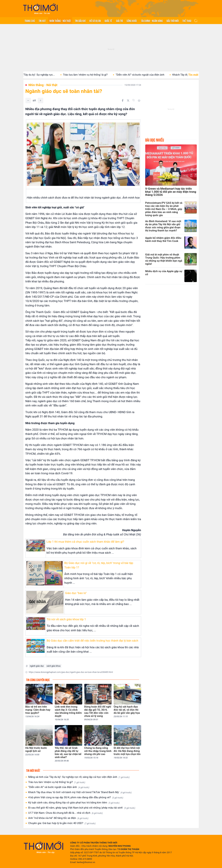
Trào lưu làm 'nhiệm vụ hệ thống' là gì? (93, 75)
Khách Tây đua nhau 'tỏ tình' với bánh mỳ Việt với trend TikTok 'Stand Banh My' (80, 792)
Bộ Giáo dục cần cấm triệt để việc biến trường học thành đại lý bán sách (92, 641)
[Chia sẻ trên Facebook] (123, 100)
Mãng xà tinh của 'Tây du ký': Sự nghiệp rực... (37, 75)
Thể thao (187, 21)
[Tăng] (41, 100)
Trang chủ (30, 21)
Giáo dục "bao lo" (76, 593)
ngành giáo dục (37, 666)
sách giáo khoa (53, 666)
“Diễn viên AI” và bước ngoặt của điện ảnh (148, 75)
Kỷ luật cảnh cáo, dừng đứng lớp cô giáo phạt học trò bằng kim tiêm (74, 803)
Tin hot (42, 21)
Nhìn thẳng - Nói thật (60, 21)
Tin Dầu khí (80, 21)
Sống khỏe (132, 21)
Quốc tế (108, 21)
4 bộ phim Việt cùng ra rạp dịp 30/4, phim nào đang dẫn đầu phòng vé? (76, 797)
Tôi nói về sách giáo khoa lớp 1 (66, 619)
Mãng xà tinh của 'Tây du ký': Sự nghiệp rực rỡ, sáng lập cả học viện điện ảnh (79, 777)
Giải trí (119, 21)
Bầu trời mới (173, 21)
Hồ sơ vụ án (95, 21)
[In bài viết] (139, 100)
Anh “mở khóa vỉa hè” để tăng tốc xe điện (58, 818)
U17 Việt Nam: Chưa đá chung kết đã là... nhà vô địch (66, 813)
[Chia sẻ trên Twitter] (128, 100)
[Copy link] (134, 100)
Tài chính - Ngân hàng (152, 21)
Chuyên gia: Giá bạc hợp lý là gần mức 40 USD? (62, 823)
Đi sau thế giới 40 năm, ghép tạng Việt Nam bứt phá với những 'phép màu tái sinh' (82, 808)
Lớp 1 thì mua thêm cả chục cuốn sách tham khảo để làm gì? (85, 542)
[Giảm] (28, 100)
